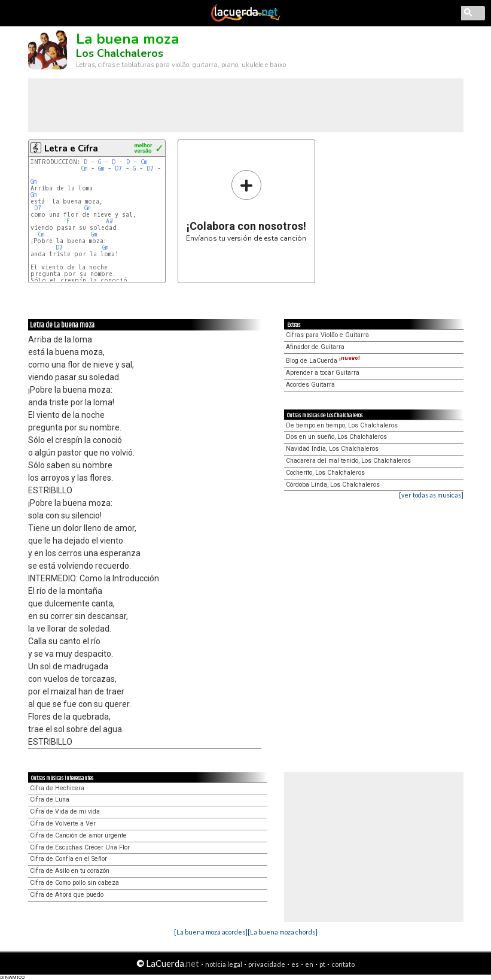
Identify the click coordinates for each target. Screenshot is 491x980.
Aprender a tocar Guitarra (323, 373)
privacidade (267, 964)
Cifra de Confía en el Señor (68, 859)
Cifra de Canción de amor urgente (78, 835)
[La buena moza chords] (283, 932)
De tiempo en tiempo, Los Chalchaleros (342, 425)
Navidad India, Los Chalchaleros (332, 449)
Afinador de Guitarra (315, 347)
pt (322, 964)
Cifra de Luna (50, 800)
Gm (101, 169)
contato (343, 964)
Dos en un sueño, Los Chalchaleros (336, 437)
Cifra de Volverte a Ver (63, 823)
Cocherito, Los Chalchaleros (325, 473)
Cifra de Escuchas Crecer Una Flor (80, 847)
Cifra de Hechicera (57, 788)
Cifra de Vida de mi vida (65, 811)
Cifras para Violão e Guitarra (327, 335)
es (295, 964)
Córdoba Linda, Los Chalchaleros (333, 485)
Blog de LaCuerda (323, 361)
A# (109, 221)
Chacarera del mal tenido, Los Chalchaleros (348, 461)
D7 (118, 169)
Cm (144, 162)
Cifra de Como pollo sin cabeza (74, 883)
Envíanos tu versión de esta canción (246, 206)
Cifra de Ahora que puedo (67, 895)
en (309, 964)
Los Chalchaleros (120, 53)
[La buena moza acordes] (211, 932)
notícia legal (224, 964)
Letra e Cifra (71, 148)
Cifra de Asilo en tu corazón (70, 871)
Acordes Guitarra (310, 385)
